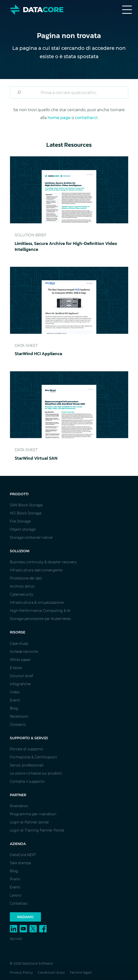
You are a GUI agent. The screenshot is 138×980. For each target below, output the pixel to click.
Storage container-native (31, 537)
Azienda (18, 844)
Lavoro (16, 895)
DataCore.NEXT (23, 855)
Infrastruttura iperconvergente (36, 570)
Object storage (23, 529)
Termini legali (81, 973)
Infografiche (20, 684)
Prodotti (19, 494)
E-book (16, 668)
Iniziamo (25, 917)
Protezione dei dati (26, 578)
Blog (14, 708)
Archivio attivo (22, 586)
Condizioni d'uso (51, 973)
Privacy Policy (21, 973)
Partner (18, 795)
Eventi (15, 700)
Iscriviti (16, 939)
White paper (20, 660)
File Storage (20, 521)
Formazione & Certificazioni (33, 757)
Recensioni (19, 716)
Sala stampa (20, 863)
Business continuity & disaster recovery (43, 562)
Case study (19, 644)
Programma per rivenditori (33, 814)
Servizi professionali (27, 765)
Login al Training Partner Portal (37, 830)
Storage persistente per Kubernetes (40, 619)
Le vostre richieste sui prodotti (36, 773)
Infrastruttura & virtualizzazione (37, 603)
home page (59, 118)
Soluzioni (20, 551)
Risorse (18, 632)
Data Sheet (26, 345)
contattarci (86, 118)
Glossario (18, 725)
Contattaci (19, 903)
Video (15, 692)
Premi (15, 879)
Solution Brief (31, 235)
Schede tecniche (24, 652)
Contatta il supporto (27, 781)
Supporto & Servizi (29, 738)
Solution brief (21, 676)
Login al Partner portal (29, 822)
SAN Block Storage (26, 505)
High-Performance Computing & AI (40, 611)
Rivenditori (19, 806)
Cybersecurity (21, 594)
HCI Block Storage (26, 513)
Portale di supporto (26, 749)
